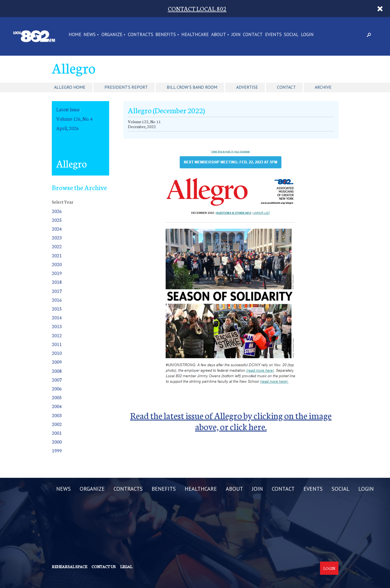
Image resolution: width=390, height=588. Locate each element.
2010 (57, 353)
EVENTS (273, 35)
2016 (57, 300)
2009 (57, 362)
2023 (57, 237)
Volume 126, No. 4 (74, 119)
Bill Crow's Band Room (192, 87)
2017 (57, 291)
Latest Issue (68, 109)
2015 (57, 308)
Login (329, 568)
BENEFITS (166, 35)
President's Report (126, 87)
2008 (57, 371)
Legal (126, 567)
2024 (57, 229)
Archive (323, 87)
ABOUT (219, 35)
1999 (57, 450)
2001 (57, 433)
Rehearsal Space (69, 567)
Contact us (104, 567)
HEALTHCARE (195, 35)
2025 (57, 220)
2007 (57, 380)
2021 (57, 255)
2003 (57, 415)
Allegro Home (70, 87)
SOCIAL (291, 35)
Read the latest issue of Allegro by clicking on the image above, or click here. (231, 421)
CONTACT (253, 35)
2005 (57, 397)
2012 (57, 335)
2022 (57, 246)
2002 (57, 424)
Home (75, 35)
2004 (57, 406)
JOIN (236, 35)
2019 (57, 273)
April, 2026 (68, 128)
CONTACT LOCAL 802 (197, 8)
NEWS (90, 35)
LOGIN (307, 35)
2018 (57, 282)
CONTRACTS (141, 35)
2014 (57, 317)
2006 (57, 388)
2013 (57, 326)
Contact (286, 87)
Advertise (247, 87)
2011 (57, 344)
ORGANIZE (112, 35)
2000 (57, 442)
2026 (57, 211)
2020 (57, 264)
